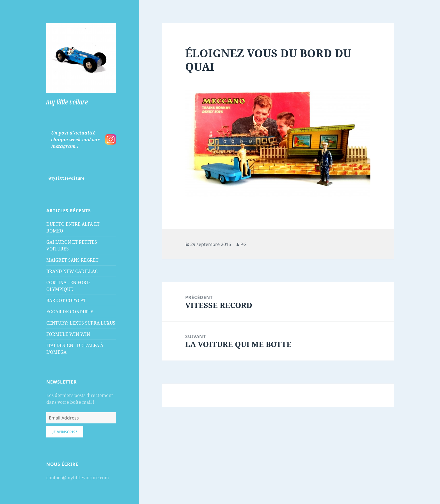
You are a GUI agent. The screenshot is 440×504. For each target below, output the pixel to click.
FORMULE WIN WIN (68, 334)
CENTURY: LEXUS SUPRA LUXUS (81, 323)
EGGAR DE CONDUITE (70, 312)
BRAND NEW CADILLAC (72, 271)
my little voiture (67, 102)
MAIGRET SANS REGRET (72, 260)
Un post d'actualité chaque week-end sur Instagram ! (75, 140)
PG (244, 244)
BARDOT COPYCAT (66, 300)
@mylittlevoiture (67, 178)
